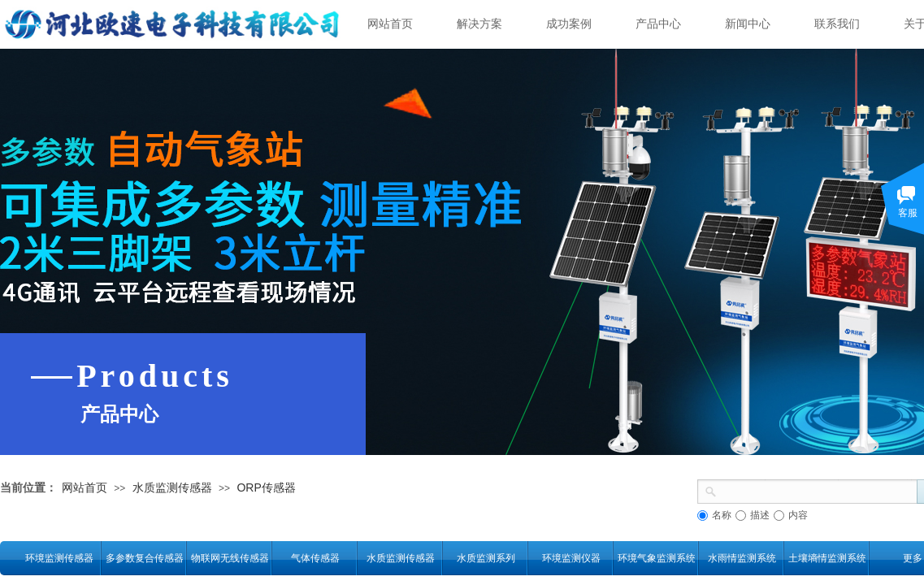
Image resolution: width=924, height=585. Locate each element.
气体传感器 (315, 558)
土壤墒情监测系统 (827, 558)
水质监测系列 (486, 558)
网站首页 (390, 24)
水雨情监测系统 (742, 558)
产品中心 (658, 24)
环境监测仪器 (571, 558)
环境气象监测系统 (656, 558)
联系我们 (837, 24)
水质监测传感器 (172, 487)
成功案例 (569, 24)
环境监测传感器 (59, 558)
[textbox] (817, 490)
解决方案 (479, 24)
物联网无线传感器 (230, 558)
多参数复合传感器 (144, 558)
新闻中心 (748, 24)
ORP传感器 (266, 487)
